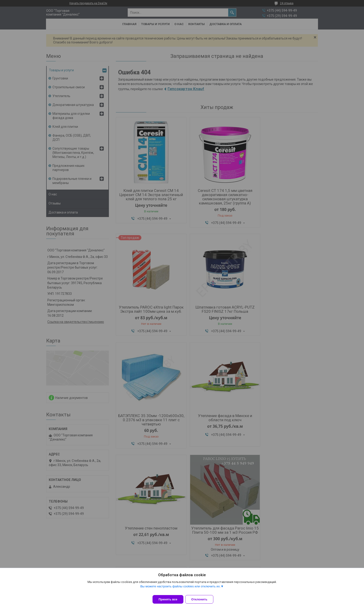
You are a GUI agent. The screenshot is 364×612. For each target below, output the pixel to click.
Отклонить (202, 599)
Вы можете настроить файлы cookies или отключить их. (180, 589)
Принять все (168, 599)
